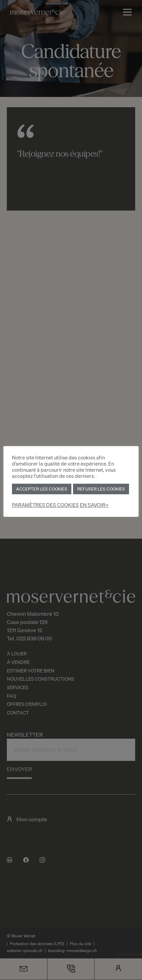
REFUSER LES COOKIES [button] (101, 489)
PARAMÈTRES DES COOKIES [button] (45, 505)
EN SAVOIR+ (94, 505)
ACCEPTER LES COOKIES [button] (42, 489)
